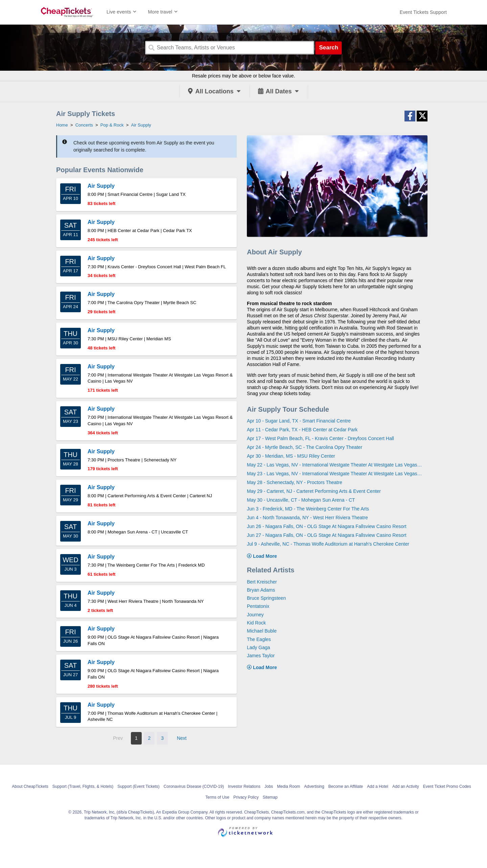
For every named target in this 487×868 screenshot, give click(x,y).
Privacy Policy (246, 797)
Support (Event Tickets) (138, 786)
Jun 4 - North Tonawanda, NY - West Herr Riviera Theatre (307, 518)
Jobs (269, 786)
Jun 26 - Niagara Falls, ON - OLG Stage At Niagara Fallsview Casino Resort (327, 526)
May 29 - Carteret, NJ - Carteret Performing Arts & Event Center (314, 491)
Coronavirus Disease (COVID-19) (194, 786)
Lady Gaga (259, 647)
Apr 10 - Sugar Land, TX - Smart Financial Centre (299, 421)
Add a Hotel (378, 786)
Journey (255, 615)
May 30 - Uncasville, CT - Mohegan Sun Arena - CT (301, 500)
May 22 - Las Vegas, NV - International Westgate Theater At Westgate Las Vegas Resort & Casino (335, 465)
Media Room (288, 786)
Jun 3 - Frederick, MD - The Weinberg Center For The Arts (308, 509)
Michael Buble (262, 631)
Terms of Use (217, 797)
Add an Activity (406, 786)
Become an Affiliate (346, 786)
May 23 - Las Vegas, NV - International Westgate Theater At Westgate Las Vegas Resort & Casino (335, 474)
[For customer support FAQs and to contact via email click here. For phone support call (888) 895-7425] (423, 12)
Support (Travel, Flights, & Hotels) (83, 786)
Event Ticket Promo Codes (447, 786)
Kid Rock (256, 623)
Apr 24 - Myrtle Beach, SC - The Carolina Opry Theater (305, 447)
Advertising (314, 786)
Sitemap (270, 797)
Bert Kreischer (262, 582)
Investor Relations (244, 786)
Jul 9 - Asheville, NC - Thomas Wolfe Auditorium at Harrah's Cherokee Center (328, 544)
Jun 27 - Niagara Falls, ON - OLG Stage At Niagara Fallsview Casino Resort (327, 535)
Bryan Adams (261, 590)
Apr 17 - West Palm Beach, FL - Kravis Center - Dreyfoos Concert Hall (320, 438)
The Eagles (259, 639)
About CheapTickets (30, 786)
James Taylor (261, 656)
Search (329, 48)
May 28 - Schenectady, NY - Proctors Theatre (295, 482)
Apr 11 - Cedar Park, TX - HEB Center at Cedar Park (302, 430)
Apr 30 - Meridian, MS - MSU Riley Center (291, 456)
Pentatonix (258, 606)
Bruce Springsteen (266, 598)
